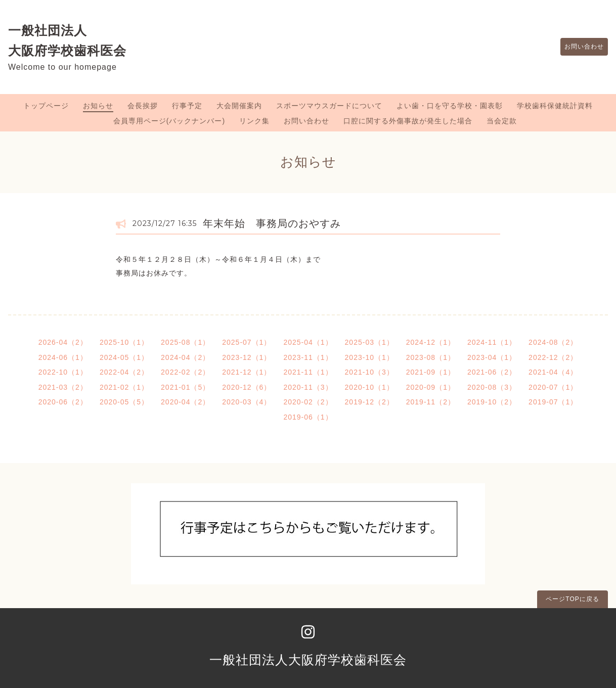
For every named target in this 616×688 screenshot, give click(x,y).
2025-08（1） (185, 342)
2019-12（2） (369, 402)
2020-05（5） (124, 402)
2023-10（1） (369, 357)
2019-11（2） (431, 402)
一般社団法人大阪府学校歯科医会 (308, 660)
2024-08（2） (553, 342)
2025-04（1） (308, 342)
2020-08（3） (492, 387)
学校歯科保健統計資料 (555, 106)
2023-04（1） (492, 357)
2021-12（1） (247, 372)
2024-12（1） (431, 342)
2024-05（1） (124, 357)
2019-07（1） (553, 402)
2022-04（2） (124, 372)
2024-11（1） (492, 342)
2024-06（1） (63, 357)
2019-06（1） (308, 417)
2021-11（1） (308, 372)
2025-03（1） (369, 342)
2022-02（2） (185, 372)
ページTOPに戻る (572, 599)
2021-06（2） (492, 372)
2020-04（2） (185, 402)
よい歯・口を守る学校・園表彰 (450, 106)
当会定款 (502, 121)
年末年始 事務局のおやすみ (272, 223)
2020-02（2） (308, 402)
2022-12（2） (553, 357)
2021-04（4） (553, 372)
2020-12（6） (247, 387)
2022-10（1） (63, 372)
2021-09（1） (431, 372)
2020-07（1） (553, 387)
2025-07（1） (247, 342)
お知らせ (98, 106)
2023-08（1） (431, 357)
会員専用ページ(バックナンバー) (169, 121)
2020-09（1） (431, 387)
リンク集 (254, 121)
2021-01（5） (185, 387)
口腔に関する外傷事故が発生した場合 (408, 121)
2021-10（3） (369, 372)
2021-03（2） (63, 387)
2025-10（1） (124, 342)
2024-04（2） (185, 357)
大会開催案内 (239, 106)
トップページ (46, 106)
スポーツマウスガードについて (329, 106)
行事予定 (187, 106)
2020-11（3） (308, 387)
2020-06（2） (63, 402)
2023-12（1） (247, 357)
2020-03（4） (247, 402)
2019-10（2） (492, 402)
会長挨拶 (143, 106)
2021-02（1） (124, 387)
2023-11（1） (308, 357)
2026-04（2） (63, 342)
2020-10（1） (369, 387)
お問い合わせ (579, 47)
